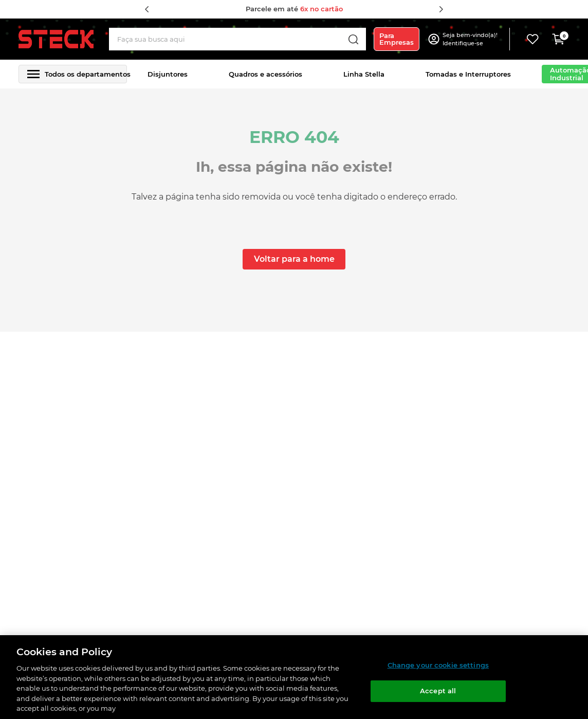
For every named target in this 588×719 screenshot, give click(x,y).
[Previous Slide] (147, 9)
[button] (471, 39)
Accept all (438, 691)
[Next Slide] (441, 9)
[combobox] (237, 39)
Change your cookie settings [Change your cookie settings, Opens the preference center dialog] (438, 665)
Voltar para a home (294, 259)
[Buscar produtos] (353, 39)
